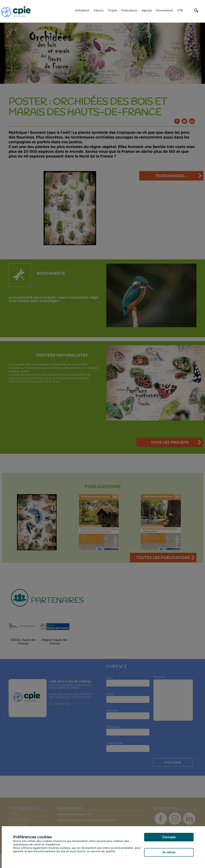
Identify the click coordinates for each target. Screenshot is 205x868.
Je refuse (169, 852)
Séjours (99, 10)
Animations (82, 10)
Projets (113, 10)
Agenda (147, 10)
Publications (130, 10)
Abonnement (164, 10)
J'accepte (169, 837)
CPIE (180, 10)
